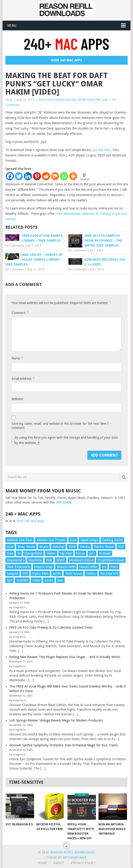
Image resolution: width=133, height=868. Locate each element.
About (59, 863)
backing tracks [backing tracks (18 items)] (112, 540)
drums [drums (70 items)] (44, 547)
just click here (101, 150)
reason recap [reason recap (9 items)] (43, 567)
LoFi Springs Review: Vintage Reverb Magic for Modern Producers (56, 720)
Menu (12, 25)
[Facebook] (10, 176)
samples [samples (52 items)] (13, 573)
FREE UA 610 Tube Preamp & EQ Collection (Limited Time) (51, 627)
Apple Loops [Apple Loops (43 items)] (89, 540)
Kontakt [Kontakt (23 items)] (105, 553)
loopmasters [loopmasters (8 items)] (16, 560)
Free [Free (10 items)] (10, 553)
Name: (17, 358)
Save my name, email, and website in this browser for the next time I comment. (60, 426)
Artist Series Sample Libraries (58, 100)
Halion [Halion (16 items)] (51, 553)
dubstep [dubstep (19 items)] (58, 547)
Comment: (20, 313)
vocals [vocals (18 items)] (49, 580)
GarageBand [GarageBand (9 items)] (33, 553)
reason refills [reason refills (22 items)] (88, 567)
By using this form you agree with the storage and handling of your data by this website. (66, 440)
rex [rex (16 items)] (104, 567)
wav (105, 100)
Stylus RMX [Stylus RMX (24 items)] (40, 573)
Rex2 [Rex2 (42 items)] (114, 567)
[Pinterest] (37, 176)
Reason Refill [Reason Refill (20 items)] (66, 567)
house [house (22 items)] (81, 553)
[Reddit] (46, 176)
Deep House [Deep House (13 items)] (26, 547)
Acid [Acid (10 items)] (73, 540)
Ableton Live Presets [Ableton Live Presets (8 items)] (51, 540)
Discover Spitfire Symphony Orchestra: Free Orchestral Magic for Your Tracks (63, 745)
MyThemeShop (74, 858)
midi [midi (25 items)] (49, 560)
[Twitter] (19, 176)
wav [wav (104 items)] (60, 580)
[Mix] (55, 176)
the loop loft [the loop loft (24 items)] (109, 573)
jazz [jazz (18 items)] (92, 553)
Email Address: (23, 379)
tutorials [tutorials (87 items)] (22, 580)
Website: (18, 399)
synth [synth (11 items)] (57, 573)
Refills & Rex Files (90, 100)
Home (42, 863)
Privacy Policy (83, 863)
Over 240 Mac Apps (66, 60)
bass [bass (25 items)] (10, 547)
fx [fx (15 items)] (19, 553)
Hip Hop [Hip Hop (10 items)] (66, 553)
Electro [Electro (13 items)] (85, 547)
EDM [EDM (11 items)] (72, 547)
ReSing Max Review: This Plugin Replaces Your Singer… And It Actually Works (65, 657)
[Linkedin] (28, 176)
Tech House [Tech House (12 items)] (73, 573)
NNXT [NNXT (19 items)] (61, 560)
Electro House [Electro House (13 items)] (104, 547)
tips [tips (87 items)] (9, 580)
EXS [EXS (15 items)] (121, 547)
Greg (9, 100)
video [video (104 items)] (36, 580)
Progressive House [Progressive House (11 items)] (111, 560)
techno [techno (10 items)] (91, 573)
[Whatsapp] (64, 176)
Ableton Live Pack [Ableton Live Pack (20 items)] (20, 540)
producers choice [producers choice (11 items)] (81, 560)
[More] (73, 176)
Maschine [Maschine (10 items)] (35, 560)
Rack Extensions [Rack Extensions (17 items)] (18, 567)
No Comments (15, 246)
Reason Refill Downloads (72, 852)
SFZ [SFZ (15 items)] (25, 573)
